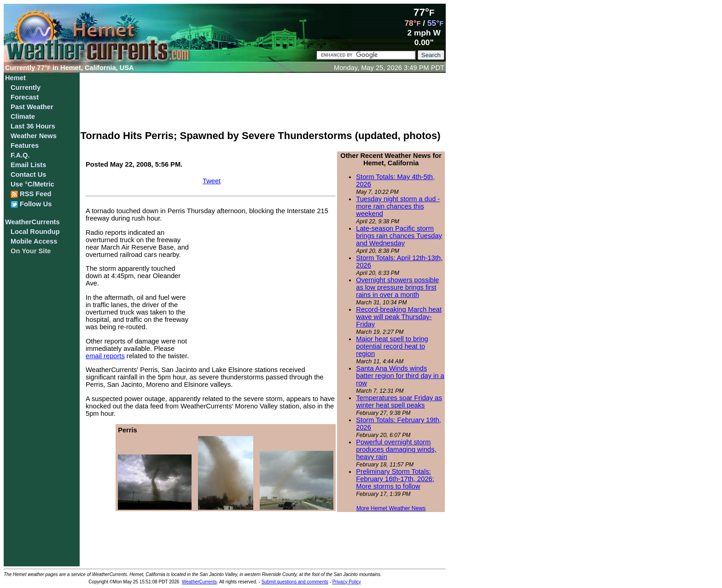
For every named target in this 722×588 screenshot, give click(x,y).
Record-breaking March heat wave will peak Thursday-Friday (399, 317)
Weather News (34, 136)
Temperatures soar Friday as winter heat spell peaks (399, 402)
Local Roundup (35, 232)
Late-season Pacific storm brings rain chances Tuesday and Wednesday (399, 236)
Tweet (212, 181)
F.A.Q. (20, 155)
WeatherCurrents (32, 222)
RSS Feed (31, 194)
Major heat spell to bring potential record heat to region (392, 346)
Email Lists (28, 165)
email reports (105, 356)
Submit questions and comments (295, 582)
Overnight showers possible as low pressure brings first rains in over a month (397, 287)
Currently (26, 87)
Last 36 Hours (33, 126)
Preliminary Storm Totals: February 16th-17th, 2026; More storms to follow (395, 479)
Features (25, 146)
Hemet (15, 78)
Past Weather (32, 107)
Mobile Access (34, 241)
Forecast (25, 97)
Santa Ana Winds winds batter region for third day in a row (400, 376)
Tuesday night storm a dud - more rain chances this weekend (398, 206)
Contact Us (28, 175)
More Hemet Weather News (391, 508)
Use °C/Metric (32, 184)
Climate (23, 116)
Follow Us (31, 204)
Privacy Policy (347, 582)
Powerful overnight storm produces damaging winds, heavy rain (396, 449)
